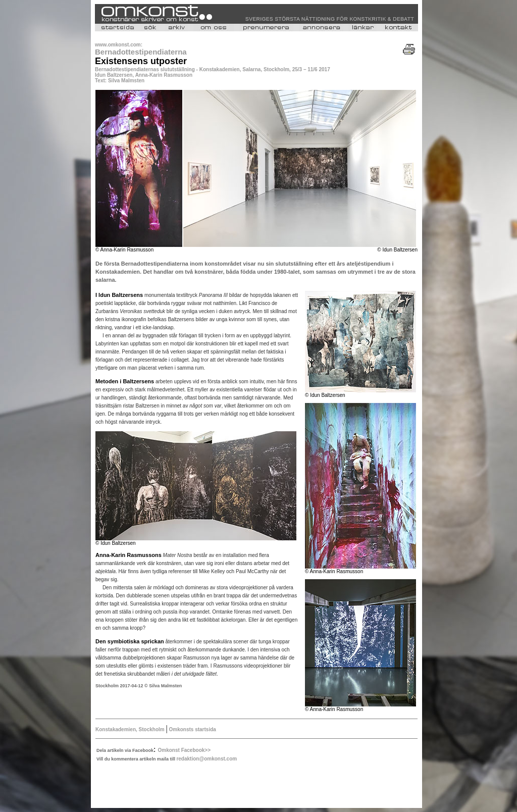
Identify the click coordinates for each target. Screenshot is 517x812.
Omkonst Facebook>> (184, 750)
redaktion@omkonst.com (206, 759)
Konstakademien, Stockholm (131, 729)
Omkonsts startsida (192, 729)
